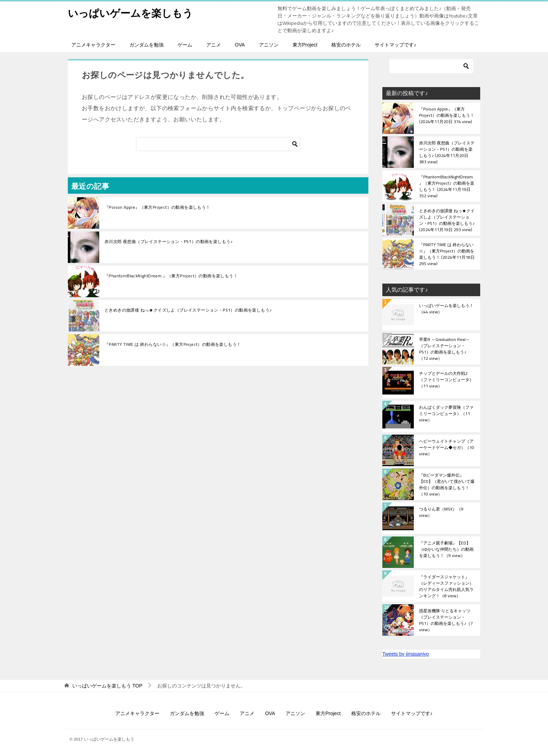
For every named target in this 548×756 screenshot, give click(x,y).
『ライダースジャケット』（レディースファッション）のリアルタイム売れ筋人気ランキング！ (446, 586)
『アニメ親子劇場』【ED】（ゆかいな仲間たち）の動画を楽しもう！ (446, 550)
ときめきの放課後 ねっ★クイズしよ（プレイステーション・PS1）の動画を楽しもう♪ (188, 310)
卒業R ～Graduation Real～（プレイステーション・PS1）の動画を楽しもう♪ (444, 349)
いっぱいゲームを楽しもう (132, 12)
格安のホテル (346, 45)
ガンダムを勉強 (146, 45)
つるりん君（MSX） (441, 513)
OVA (240, 45)
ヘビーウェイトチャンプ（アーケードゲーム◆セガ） (447, 448)
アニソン (269, 45)
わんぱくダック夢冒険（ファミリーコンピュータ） (446, 414)
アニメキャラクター (93, 45)
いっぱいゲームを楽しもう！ (446, 309)
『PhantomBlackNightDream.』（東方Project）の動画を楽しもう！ (171, 276)
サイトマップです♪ (395, 45)
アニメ (214, 45)
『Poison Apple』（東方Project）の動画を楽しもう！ (157, 207)
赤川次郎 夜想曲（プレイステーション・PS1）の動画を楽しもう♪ (169, 242)
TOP (107, 686)
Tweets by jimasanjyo (406, 654)
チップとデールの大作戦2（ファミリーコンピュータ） (446, 380)
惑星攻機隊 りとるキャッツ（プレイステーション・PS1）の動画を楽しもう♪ (446, 620)
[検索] (218, 144)
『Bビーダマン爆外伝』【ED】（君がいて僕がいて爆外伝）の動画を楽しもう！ (447, 484)
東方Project (305, 45)
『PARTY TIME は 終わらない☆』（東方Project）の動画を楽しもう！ (173, 344)
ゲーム (185, 45)
